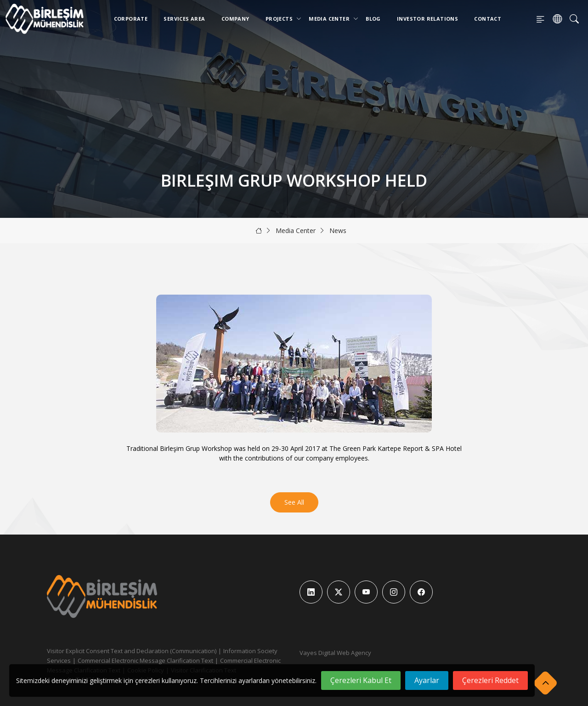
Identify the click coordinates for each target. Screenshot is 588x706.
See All (294, 502)
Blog (373, 19)
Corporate (131, 19)
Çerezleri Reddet (490, 680)
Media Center (331, 19)
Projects (281, 19)
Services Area (184, 19)
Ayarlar (427, 680)
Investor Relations (427, 19)
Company (235, 19)
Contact (488, 19)
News (338, 231)
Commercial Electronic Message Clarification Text (145, 660)
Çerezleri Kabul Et (361, 680)
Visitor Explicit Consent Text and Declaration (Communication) (132, 651)
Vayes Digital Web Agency (335, 653)
